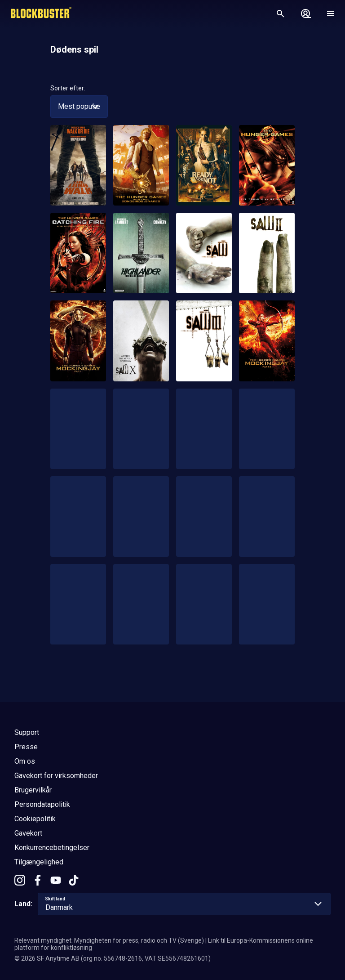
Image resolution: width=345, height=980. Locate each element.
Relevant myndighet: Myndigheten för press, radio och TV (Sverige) (109, 940)
